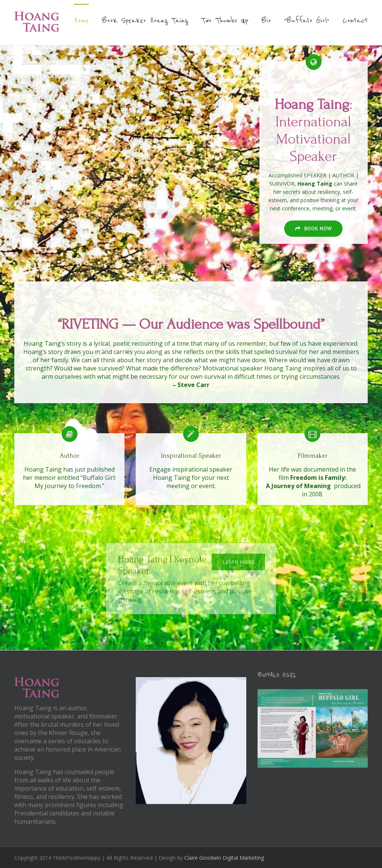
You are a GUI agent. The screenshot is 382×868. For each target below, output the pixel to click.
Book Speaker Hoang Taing (145, 20)
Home (81, 20)
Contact (355, 20)
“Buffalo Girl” (307, 20)
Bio (266, 20)
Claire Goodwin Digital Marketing (224, 858)
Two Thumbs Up (225, 20)
